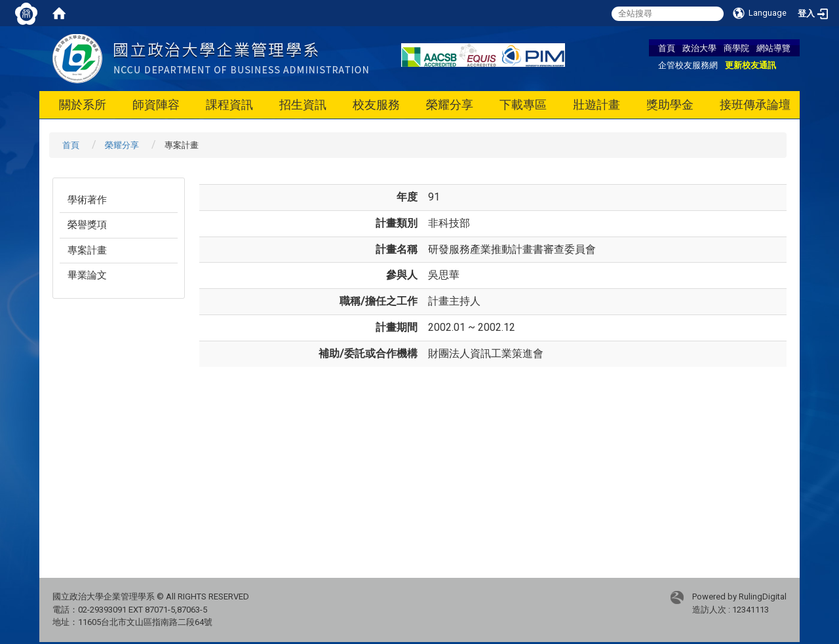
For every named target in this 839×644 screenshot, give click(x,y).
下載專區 (523, 104)
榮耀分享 (450, 104)
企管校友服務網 (688, 65)
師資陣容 (156, 104)
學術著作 (87, 200)
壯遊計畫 (596, 104)
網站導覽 (773, 48)
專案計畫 (87, 250)
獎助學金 (670, 104)
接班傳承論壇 (755, 104)
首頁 (667, 48)
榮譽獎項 (87, 225)
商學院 (736, 48)
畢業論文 (87, 275)
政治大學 (699, 48)
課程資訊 (229, 104)
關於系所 (83, 104)
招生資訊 (303, 104)
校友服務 (376, 104)
